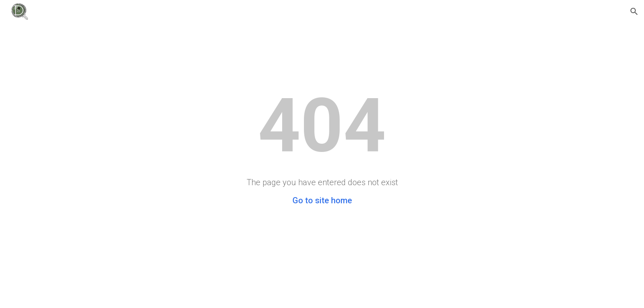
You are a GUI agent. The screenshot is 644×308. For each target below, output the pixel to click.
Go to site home (322, 200)
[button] (634, 11)
